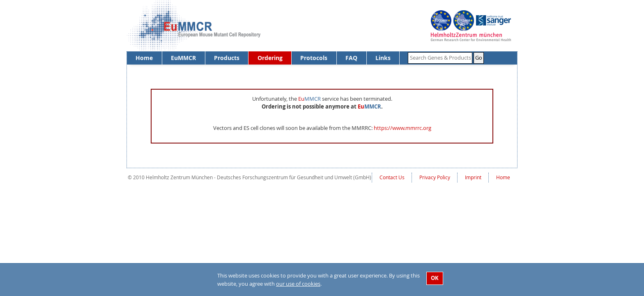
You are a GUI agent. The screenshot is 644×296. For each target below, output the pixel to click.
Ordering (270, 58)
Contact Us (392, 177)
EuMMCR (183, 58)
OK (435, 278)
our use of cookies (298, 284)
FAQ (351, 58)
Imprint (473, 177)
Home (144, 58)
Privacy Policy (435, 177)
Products (227, 58)
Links (383, 58)
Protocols (314, 58)
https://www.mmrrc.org (402, 128)
